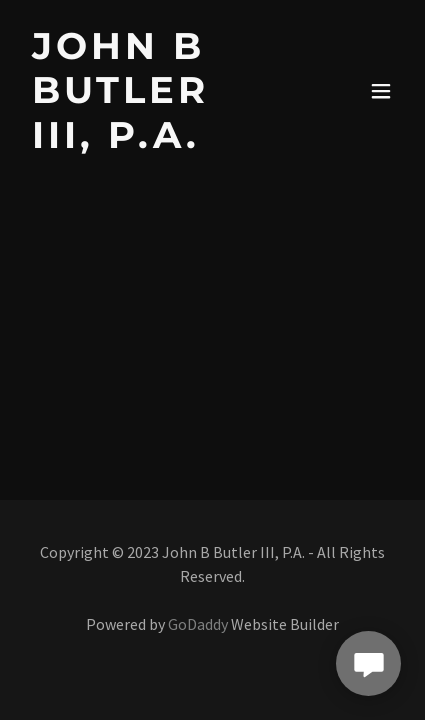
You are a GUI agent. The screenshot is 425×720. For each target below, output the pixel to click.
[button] (381, 91)
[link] (156, 141)
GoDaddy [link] (198, 624)
